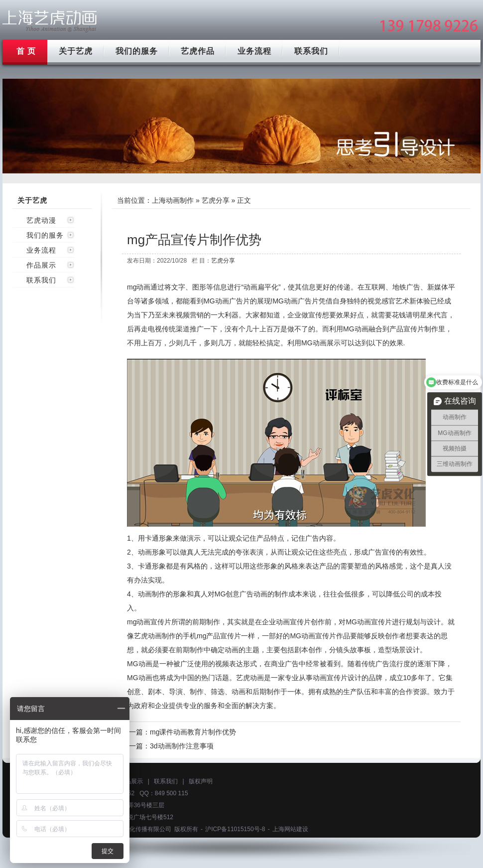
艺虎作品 (198, 51)
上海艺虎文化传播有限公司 (135, 829)
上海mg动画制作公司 (50, 21)
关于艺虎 (76, 51)
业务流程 (254, 51)
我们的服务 (137, 51)
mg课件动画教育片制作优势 (193, 732)
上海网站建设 (290, 829)
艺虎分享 (216, 200)
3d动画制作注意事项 (182, 746)
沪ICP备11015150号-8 (235, 829)
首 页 (26, 51)
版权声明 (201, 781)
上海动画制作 (173, 200)
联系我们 (311, 51)
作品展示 (41, 265)
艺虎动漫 (41, 220)
